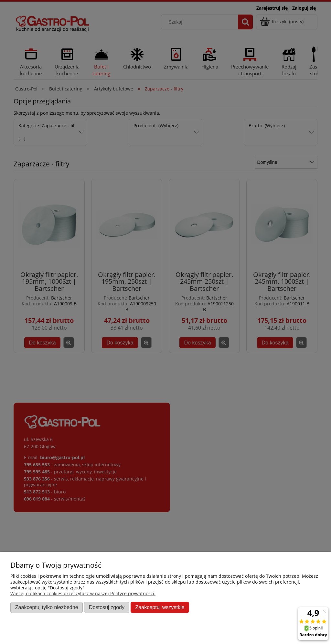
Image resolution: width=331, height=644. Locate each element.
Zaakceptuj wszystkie (160, 607)
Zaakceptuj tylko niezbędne (47, 607)
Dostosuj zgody (107, 607)
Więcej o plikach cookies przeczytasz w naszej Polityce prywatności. (83, 593)
